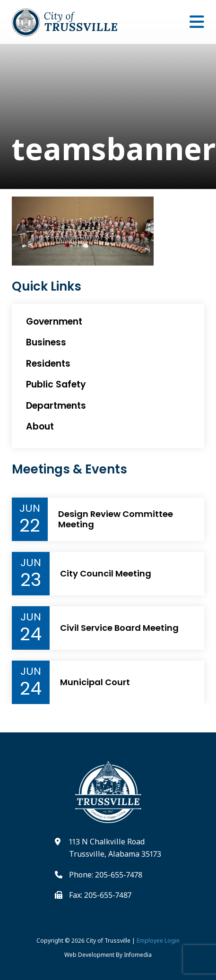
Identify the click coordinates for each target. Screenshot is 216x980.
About (40, 426)
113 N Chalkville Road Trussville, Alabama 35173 (115, 848)
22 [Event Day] (30, 525)
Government (54, 322)
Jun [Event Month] (30, 508)
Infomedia (138, 955)
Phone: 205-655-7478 (106, 875)
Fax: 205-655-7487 (100, 895)
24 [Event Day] (31, 634)
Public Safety (56, 384)
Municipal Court (95, 682)
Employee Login (158, 941)
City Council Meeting (106, 574)
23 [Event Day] (31, 580)
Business (46, 342)
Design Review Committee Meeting (116, 519)
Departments (56, 406)
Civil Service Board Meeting (119, 628)
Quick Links (47, 287)
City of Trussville (108, 941)
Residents (48, 364)
